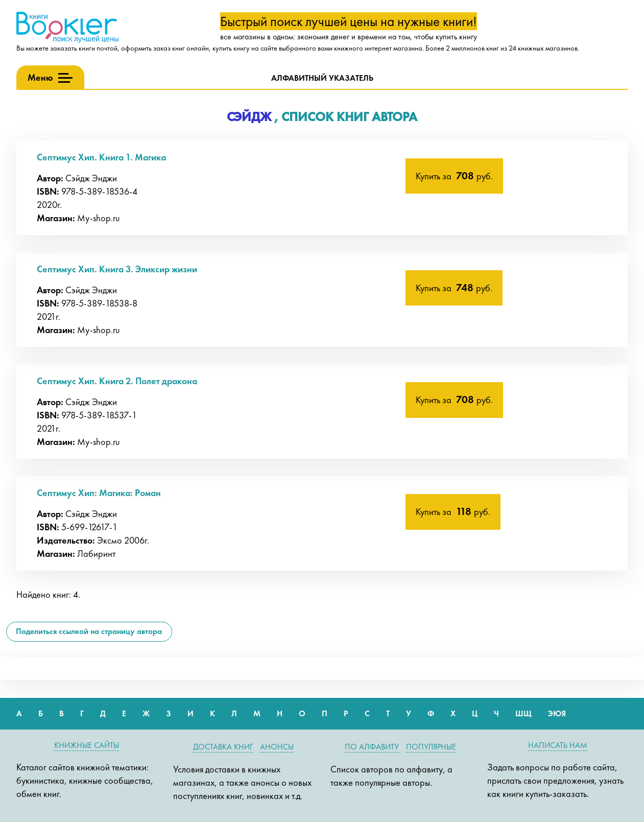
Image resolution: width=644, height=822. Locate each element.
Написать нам (558, 745)
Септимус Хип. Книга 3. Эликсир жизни (117, 269)
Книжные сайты (87, 745)
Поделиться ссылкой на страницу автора (89, 631)
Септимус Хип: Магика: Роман (99, 493)
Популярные (431, 747)
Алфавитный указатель (322, 78)
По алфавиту (372, 747)
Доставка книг (223, 747)
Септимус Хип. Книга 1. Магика (101, 157)
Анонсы (277, 747)
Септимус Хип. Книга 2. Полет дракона (117, 381)
